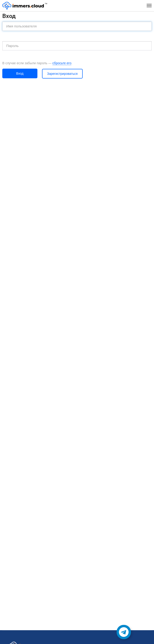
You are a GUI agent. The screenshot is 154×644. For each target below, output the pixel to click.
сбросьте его (62, 63)
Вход (20, 73)
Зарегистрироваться (62, 74)
